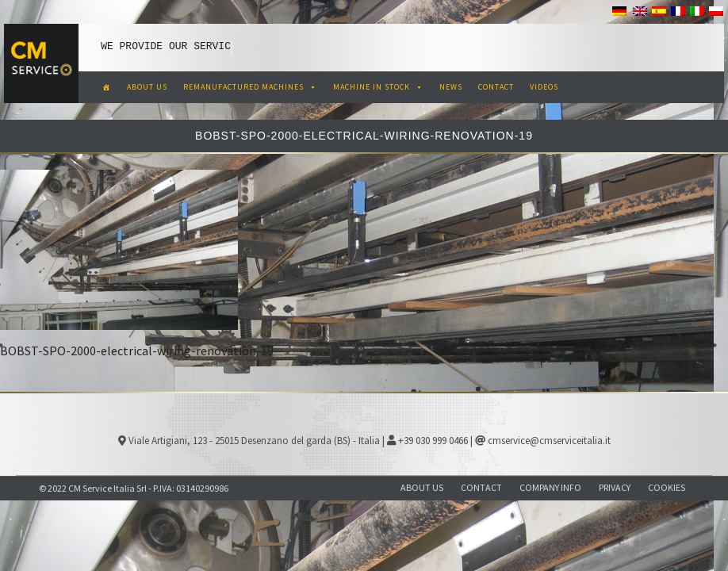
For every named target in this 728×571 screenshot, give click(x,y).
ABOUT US (147, 87)
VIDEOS (544, 87)
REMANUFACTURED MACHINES (250, 87)
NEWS (451, 87)
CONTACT (496, 87)
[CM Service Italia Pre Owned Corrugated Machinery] (107, 87)
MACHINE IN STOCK (378, 87)
